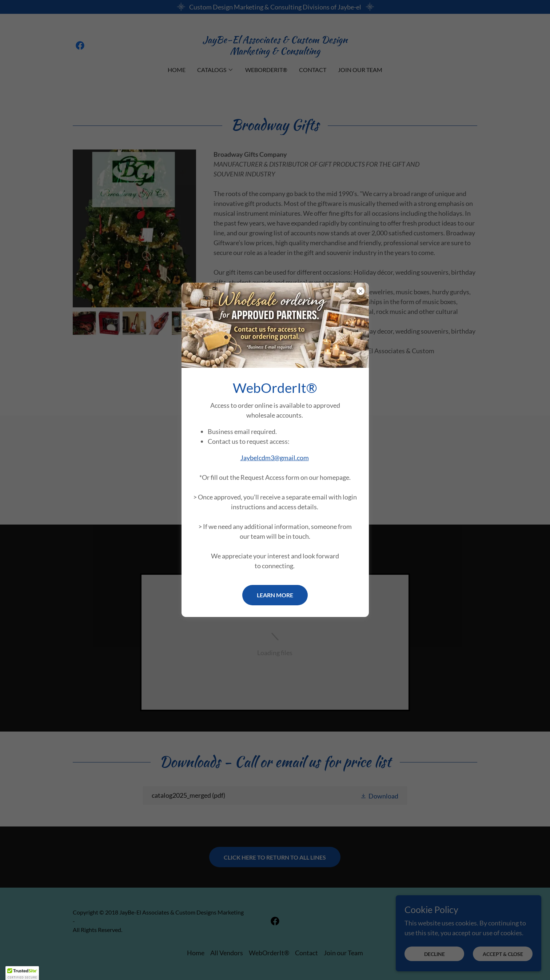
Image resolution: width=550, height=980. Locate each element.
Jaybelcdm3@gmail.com (275, 458)
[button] (22, 973)
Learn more (275, 595)
